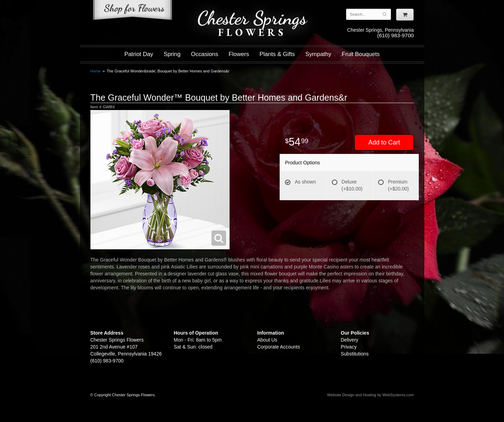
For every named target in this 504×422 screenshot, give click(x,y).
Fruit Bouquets (361, 54)
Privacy (349, 347)
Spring (172, 54)
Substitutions (355, 354)
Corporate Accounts (279, 347)
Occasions (205, 54)
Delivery (350, 340)
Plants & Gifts (277, 54)
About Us (267, 340)
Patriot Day (139, 54)
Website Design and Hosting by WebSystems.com (371, 395)
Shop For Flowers (133, 11)
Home (96, 71)
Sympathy (318, 54)
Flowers (239, 54)
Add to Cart (384, 142)
